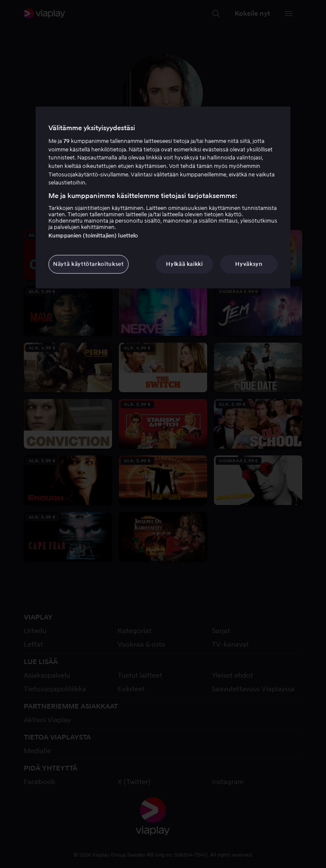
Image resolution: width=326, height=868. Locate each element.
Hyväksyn (249, 264)
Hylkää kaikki (184, 264)
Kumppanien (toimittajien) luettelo (93, 236)
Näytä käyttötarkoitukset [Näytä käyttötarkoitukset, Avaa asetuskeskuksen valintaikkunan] (89, 264)
